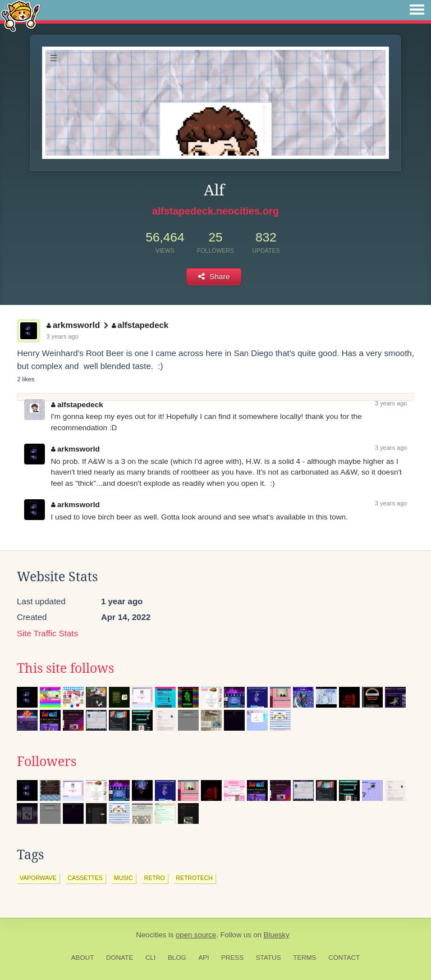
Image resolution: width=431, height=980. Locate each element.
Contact (344, 958)
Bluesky (277, 935)
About (83, 958)
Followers (47, 762)
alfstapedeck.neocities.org (215, 211)
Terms (304, 958)
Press (232, 958)
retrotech (194, 878)
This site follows (65, 668)
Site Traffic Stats (47, 633)
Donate (120, 958)
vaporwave (38, 878)
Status (269, 958)
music (123, 878)
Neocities (151, 935)
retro (155, 878)
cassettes (85, 878)
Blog (177, 958)
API (203, 958)
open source (196, 935)
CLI (150, 958)
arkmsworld (73, 325)
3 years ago (62, 336)
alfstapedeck (140, 325)
